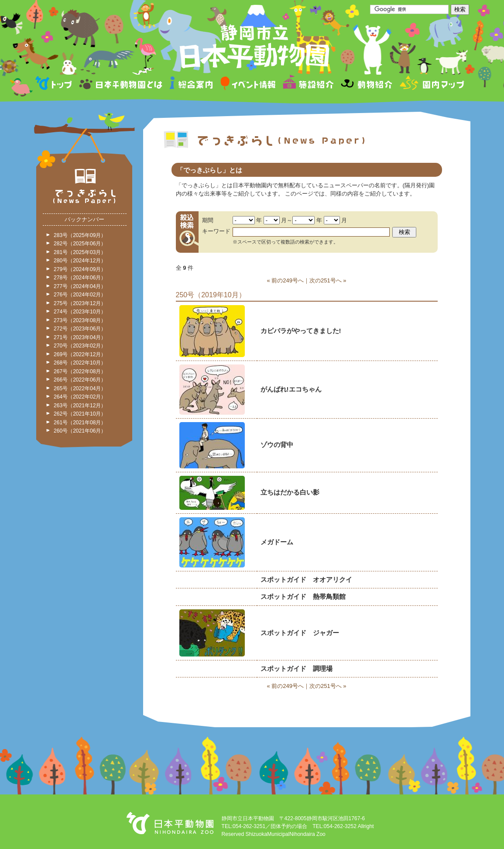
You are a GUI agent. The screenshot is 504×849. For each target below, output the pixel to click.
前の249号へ (288, 280)
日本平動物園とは (121, 84)
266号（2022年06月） (80, 380)
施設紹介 (308, 84)
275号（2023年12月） (80, 303)
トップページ (55, 84)
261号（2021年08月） (80, 423)
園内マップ (431, 84)
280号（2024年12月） (80, 261)
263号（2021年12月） (80, 406)
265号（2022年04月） (80, 388)
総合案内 (192, 84)
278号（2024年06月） (80, 278)
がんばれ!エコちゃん (291, 389)
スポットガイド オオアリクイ (306, 579)
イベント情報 (248, 84)
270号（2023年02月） (80, 346)
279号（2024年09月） (80, 269)
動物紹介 (366, 84)
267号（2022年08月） (80, 371)
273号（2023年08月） (80, 320)
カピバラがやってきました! (301, 331)
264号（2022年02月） (80, 397)
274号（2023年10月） (80, 312)
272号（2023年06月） (80, 329)
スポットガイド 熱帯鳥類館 (303, 596)
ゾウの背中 (277, 445)
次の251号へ (326, 280)
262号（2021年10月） (80, 414)
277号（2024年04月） (80, 286)
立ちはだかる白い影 (290, 492)
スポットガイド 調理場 (297, 669)
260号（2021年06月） (80, 431)
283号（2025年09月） (80, 235)
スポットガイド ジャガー (300, 633)
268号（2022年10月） (80, 363)
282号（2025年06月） (80, 244)
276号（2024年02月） (80, 295)
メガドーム (277, 542)
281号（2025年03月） (80, 252)
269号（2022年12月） (80, 354)
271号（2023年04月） (80, 337)
